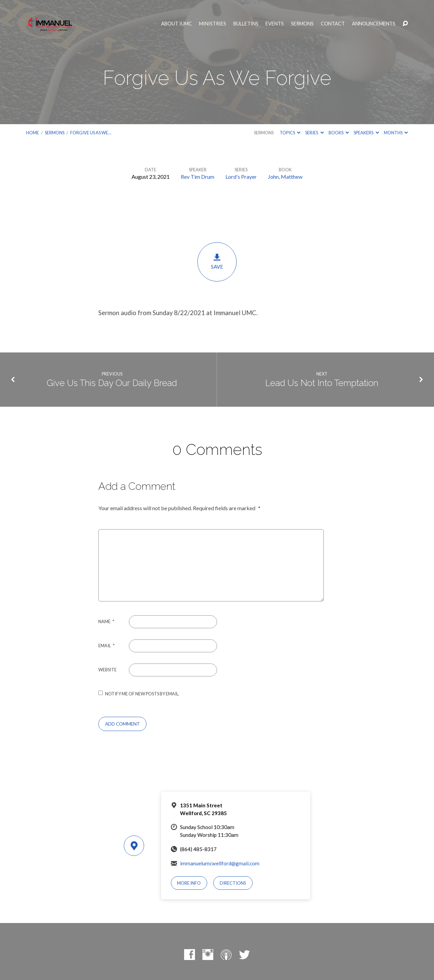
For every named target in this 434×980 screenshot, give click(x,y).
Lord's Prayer (241, 177)
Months (396, 133)
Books (339, 133)
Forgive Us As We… (91, 133)
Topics (290, 133)
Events (275, 24)
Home (33, 133)
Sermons (302, 24)
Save (217, 261)
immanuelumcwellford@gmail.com (220, 863)
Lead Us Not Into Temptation (322, 383)
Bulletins (246, 24)
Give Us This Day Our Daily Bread (112, 383)
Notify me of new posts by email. (142, 694)
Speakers (366, 133)
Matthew (292, 177)
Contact (333, 24)
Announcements (374, 24)
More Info (189, 883)
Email (106, 646)
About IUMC (176, 24)
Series (314, 133)
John (273, 177)
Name (106, 621)
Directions (233, 883)
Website (107, 670)
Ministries (213, 24)
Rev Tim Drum (198, 177)
